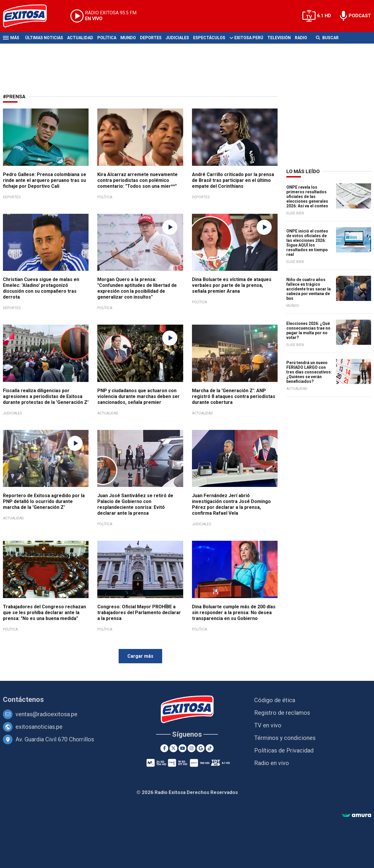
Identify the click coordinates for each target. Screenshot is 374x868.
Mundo (128, 38)
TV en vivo (268, 725)
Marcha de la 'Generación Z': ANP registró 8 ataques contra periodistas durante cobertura (234, 396)
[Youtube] (182, 748)
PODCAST (360, 16)
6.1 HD (324, 16)
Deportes (151, 38)
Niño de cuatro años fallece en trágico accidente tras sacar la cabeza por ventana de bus (309, 289)
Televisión (279, 38)
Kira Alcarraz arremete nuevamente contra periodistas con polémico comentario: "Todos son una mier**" (137, 180)
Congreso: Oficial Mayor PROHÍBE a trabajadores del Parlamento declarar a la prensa (139, 613)
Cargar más (140, 656)
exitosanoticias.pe (39, 727)
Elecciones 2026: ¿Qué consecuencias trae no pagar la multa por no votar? (308, 330)
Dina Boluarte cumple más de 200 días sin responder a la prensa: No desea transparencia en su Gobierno (234, 613)
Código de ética (275, 700)
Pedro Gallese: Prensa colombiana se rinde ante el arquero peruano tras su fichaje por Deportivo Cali (45, 180)
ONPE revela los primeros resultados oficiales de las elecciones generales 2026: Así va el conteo (307, 197)
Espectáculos (209, 38)
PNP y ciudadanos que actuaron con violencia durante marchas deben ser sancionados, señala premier (138, 396)
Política (107, 38)
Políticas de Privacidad (284, 750)
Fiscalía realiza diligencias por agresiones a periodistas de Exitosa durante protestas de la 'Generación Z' (46, 396)
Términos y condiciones (285, 738)
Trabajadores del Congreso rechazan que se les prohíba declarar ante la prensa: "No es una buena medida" (44, 613)
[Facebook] (164, 748)
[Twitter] (173, 748)
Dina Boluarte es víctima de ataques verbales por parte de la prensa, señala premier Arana (232, 285)
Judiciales (177, 38)
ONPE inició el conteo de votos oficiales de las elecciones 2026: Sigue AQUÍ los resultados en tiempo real (307, 243)
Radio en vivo (272, 763)
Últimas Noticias (44, 38)
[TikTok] (210, 748)
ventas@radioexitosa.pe (46, 714)
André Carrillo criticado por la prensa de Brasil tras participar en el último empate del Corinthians (233, 180)
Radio (301, 38)
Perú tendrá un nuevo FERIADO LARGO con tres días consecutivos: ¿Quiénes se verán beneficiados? (309, 372)
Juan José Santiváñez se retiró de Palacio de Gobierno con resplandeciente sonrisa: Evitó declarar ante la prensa (135, 504)
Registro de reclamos (282, 713)
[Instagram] (192, 748)
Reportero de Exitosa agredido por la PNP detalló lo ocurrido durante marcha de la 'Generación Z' (44, 501)
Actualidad (80, 38)
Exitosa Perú (249, 38)
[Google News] (201, 748)
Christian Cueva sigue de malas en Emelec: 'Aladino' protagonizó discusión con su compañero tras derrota (41, 288)
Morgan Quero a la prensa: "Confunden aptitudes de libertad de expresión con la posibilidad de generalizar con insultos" (137, 288)
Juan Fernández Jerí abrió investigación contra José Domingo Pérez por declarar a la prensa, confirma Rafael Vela (231, 504)
